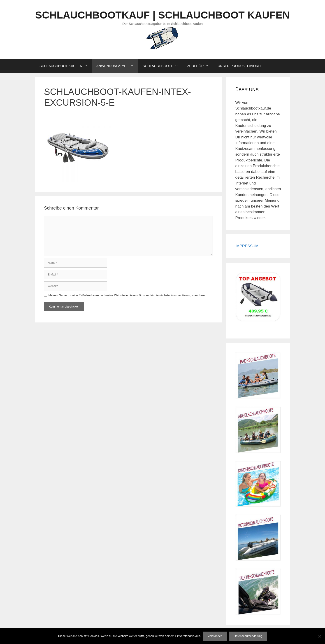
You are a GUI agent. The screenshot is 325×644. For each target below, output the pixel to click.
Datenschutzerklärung (248, 636)
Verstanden (215, 636)
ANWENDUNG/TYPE (117, 66)
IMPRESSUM (247, 246)
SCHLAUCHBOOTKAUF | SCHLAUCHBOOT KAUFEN (162, 15)
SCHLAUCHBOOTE (163, 66)
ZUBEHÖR (200, 66)
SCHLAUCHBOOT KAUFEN (66, 66)
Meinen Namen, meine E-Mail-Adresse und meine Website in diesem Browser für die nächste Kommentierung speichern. (127, 295)
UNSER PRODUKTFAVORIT (239, 66)
